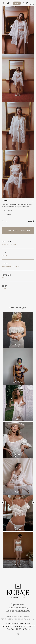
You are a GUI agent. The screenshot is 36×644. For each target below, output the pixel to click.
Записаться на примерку (18, 231)
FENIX (10, 215)
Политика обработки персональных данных (18, 619)
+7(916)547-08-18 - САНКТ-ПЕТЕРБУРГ (18, 626)
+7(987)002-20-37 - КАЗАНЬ (18, 629)
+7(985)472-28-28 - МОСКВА (18, 623)
